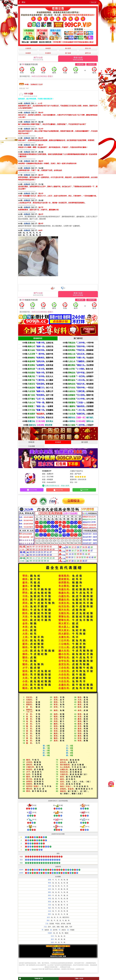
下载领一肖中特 (79, 978)
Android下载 (32, 490)
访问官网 (84, 490)
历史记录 (94, 2)
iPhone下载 (58, 490)
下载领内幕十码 (31, 978)
